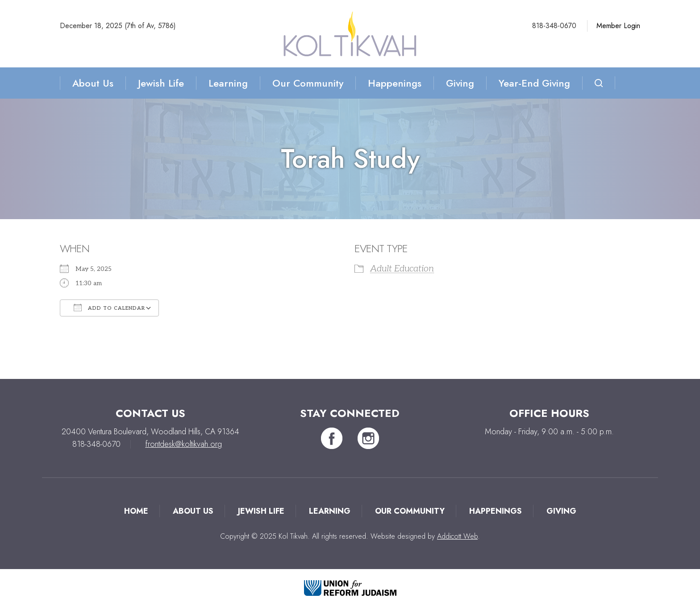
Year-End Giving (534, 83)
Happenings (395, 83)
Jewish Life (161, 83)
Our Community (308, 83)
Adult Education (402, 269)
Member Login (618, 26)
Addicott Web (457, 536)
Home (136, 511)
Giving (460, 83)
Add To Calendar (109, 308)
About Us (93, 83)
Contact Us (150, 413)
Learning (228, 83)
